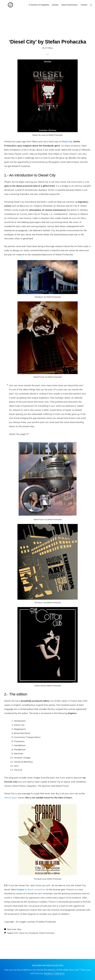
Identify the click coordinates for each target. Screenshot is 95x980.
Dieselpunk (33, 933)
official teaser (11, 798)
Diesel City (67, 141)
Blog (19, 929)
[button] (91, 5)
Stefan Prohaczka (47, 933)
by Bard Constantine (28, 889)
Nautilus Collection (54, 973)
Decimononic (10, 5)
